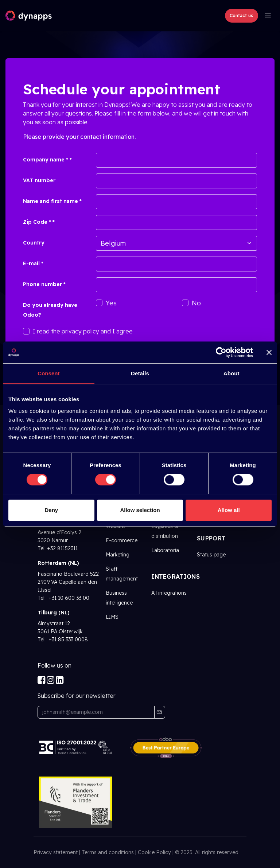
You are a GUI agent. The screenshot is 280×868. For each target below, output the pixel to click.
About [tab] (232, 373)
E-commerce (122, 540)
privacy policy (80, 331)
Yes (111, 303)
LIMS (112, 617)
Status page (211, 555)
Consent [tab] (49, 373)
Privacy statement (56, 852)
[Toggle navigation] (268, 16)
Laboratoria (165, 550)
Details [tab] (140, 373)
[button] (159, 712)
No (196, 303)
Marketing (118, 555)
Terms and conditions (108, 852)
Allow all (229, 510)
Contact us (242, 15)
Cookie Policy (154, 852)
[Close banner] (269, 352)
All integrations (169, 593)
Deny (51, 510)
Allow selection (140, 510)
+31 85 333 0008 (67, 640)
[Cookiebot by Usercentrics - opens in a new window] (221, 352)
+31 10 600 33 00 (68, 598)
